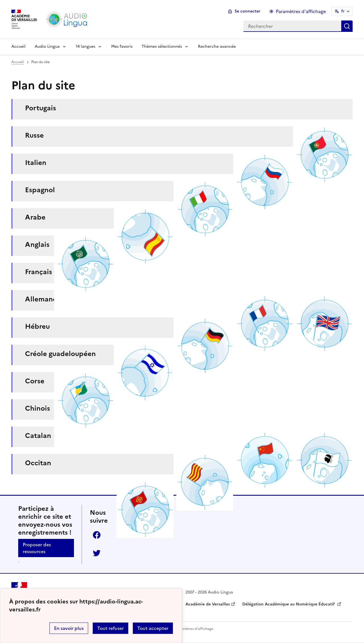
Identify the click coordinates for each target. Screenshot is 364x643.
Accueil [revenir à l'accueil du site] (17, 62)
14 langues (85, 46)
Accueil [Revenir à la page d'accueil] (18, 46)
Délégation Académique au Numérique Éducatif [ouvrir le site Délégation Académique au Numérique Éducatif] (289, 604)
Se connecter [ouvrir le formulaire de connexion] (248, 11)
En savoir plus (69, 628)
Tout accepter (153, 628)
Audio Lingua (47, 46)
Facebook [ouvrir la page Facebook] (97, 535)
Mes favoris (122, 46)
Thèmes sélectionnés (162, 46)
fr (343, 11)
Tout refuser (110, 628)
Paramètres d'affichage (194, 629)
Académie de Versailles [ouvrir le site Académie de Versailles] (208, 604)
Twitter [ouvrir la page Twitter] (97, 553)
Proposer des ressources (37, 548)
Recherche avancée (217, 46)
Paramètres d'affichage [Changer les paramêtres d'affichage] (301, 11)
